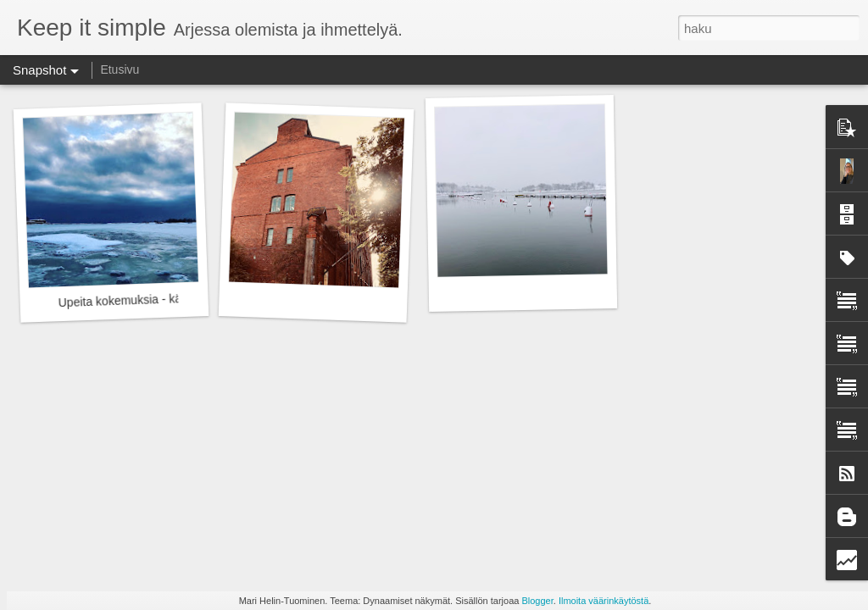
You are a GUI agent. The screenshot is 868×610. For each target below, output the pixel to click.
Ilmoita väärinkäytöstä (604, 601)
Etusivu (120, 69)
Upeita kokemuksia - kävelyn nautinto (156, 299)
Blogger (537, 601)
